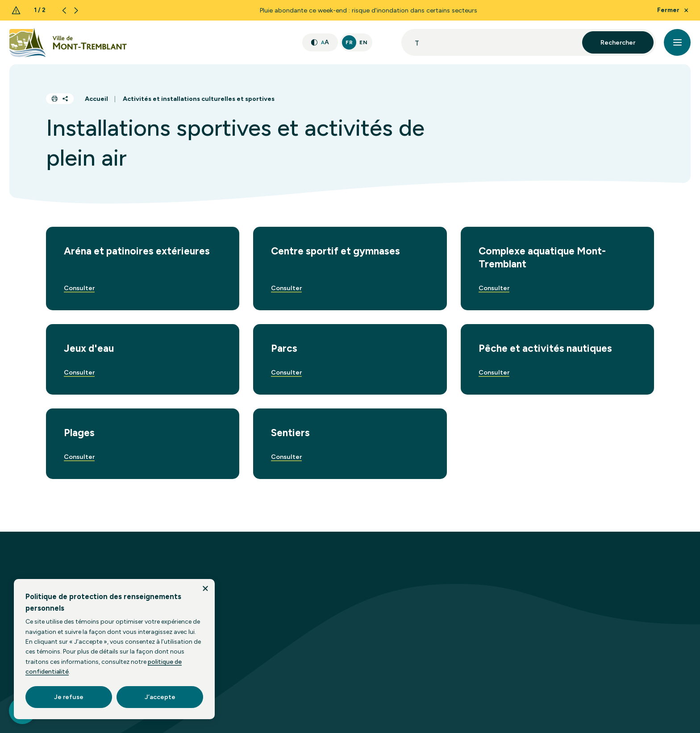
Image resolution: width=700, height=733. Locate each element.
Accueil (96, 99)
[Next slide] (76, 10)
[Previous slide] (64, 10)
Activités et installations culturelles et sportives (199, 99)
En (363, 42)
